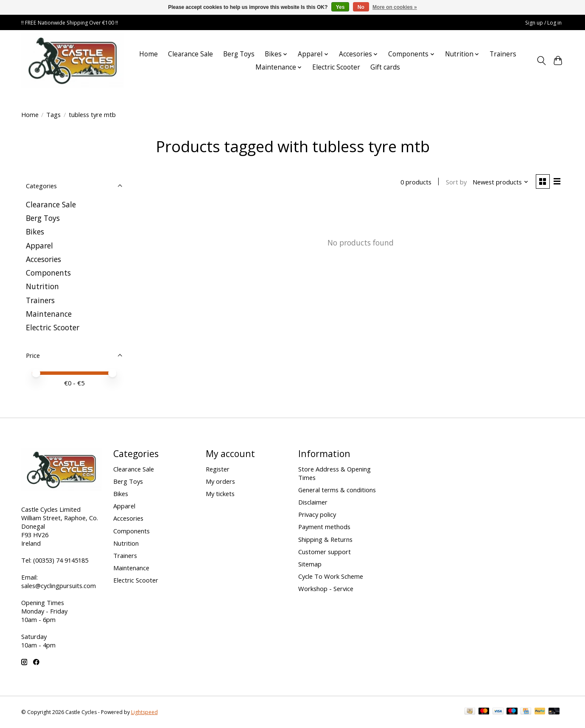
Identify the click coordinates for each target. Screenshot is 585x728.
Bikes (35, 232)
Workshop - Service (326, 589)
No (361, 7)
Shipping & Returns (325, 539)
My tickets (220, 494)
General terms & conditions (337, 490)
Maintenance (49, 314)
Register (218, 469)
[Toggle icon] (542, 61)
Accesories (43, 259)
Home (148, 54)
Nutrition (42, 286)
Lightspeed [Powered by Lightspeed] (144, 712)
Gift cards (385, 67)
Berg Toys (239, 54)
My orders (220, 481)
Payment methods (324, 527)
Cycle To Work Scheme (331, 576)
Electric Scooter (336, 67)
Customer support (325, 552)
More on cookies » (395, 7)
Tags (53, 114)
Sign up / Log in (543, 23)
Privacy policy (317, 514)
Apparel (39, 245)
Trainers (503, 54)
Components (48, 273)
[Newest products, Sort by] (500, 182)
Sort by (455, 182)
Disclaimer (313, 502)
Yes (340, 7)
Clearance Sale (190, 54)
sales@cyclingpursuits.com (59, 586)
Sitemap (310, 564)
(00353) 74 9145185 (61, 560)
